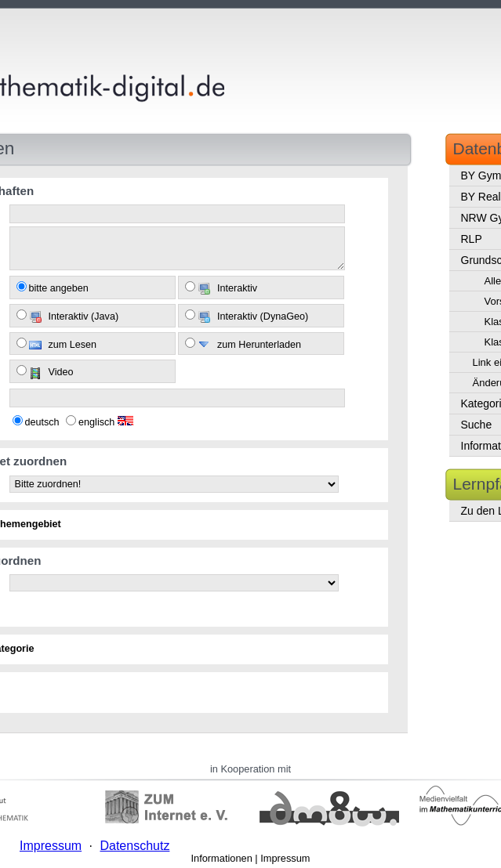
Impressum (285, 858)
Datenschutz (134, 846)
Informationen (222, 858)
